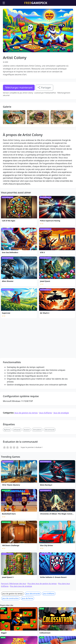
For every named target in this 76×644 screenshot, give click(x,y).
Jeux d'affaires (46, 463)
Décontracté (50, 480)
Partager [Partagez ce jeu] (44, 101)
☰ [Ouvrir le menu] (4, 3)
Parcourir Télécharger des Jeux (14, 634)
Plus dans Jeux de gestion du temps (42, 634)
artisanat (17, 480)
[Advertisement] (38, 12)
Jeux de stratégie (61, 463)
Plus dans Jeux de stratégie (21, 637)
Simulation (37, 480)
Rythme (7, 480)
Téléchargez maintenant (19, 101)
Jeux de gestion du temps (26, 463)
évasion (27, 480)
